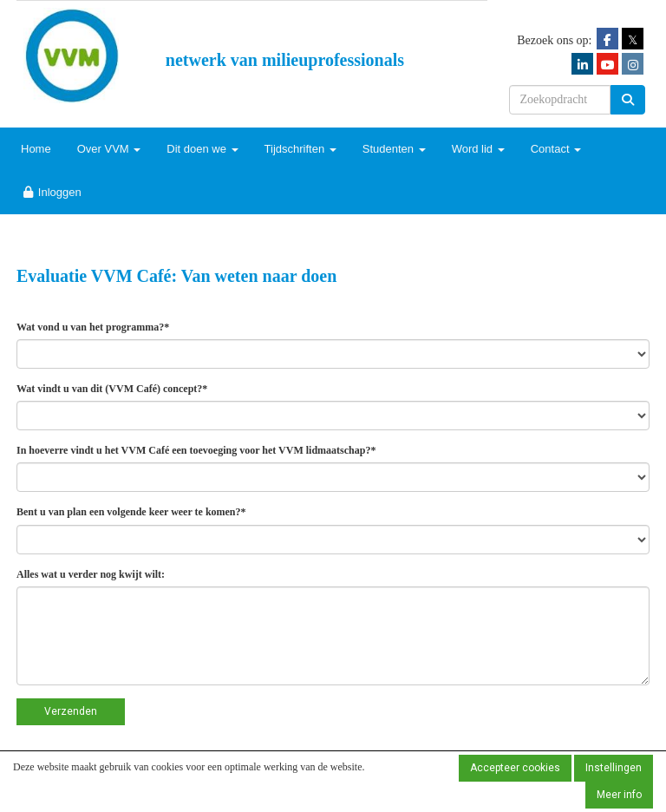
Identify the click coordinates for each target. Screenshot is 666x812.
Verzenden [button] (71, 711)
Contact (556, 149)
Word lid (478, 149)
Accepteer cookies (515, 768)
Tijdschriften (300, 149)
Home (36, 149)
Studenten (394, 149)
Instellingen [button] (614, 768)
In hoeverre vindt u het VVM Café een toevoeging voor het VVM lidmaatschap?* (196, 450)
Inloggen (51, 192)
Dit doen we (202, 149)
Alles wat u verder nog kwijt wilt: (91, 574)
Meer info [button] (619, 795)
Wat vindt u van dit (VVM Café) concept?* (112, 389)
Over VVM (109, 149)
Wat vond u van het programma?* (93, 327)
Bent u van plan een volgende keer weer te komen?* (131, 512)
